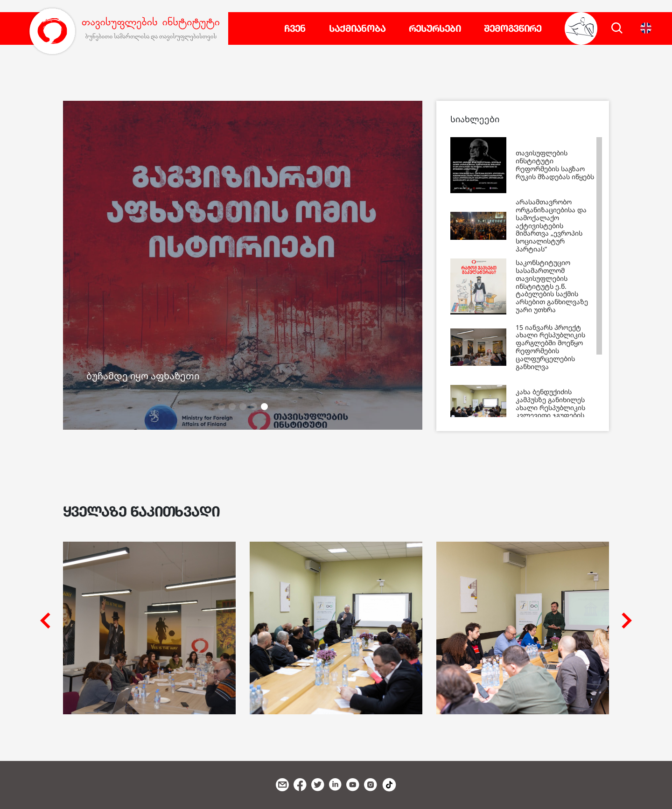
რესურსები (435, 28)
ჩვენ (295, 28)
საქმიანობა (357, 28)
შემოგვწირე (513, 28)
